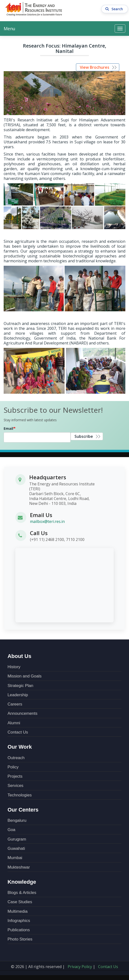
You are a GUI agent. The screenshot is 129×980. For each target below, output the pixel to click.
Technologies (20, 795)
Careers (15, 704)
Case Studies (20, 902)
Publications (19, 930)
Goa (11, 830)
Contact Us (18, 732)
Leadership (18, 695)
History (14, 667)
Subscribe (84, 436)
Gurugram (17, 839)
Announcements (23, 713)
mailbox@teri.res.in (47, 521)
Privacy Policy (80, 967)
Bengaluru (17, 820)
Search (115, 9)
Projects (15, 776)
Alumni (14, 723)
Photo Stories (20, 939)
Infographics (19, 921)
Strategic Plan (20, 686)
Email (8, 428)
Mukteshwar (19, 867)
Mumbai (15, 858)
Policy (13, 767)
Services (15, 786)
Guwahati (16, 848)
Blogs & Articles (22, 893)
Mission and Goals (25, 676)
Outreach (16, 758)
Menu (9, 29)
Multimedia (18, 911)
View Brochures (95, 67)
